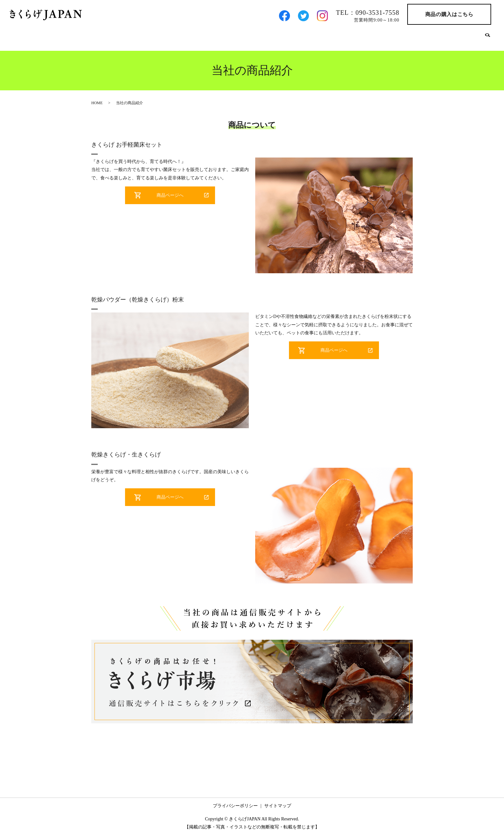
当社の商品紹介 (269, 36)
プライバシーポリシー (235, 801)
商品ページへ (170, 191)
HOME (202, 36)
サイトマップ (278, 801)
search (488, 37)
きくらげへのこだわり (321, 36)
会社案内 (231, 36)
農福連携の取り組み (413, 36)
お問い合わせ (461, 36)
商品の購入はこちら (449, 14)
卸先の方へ (368, 36)
